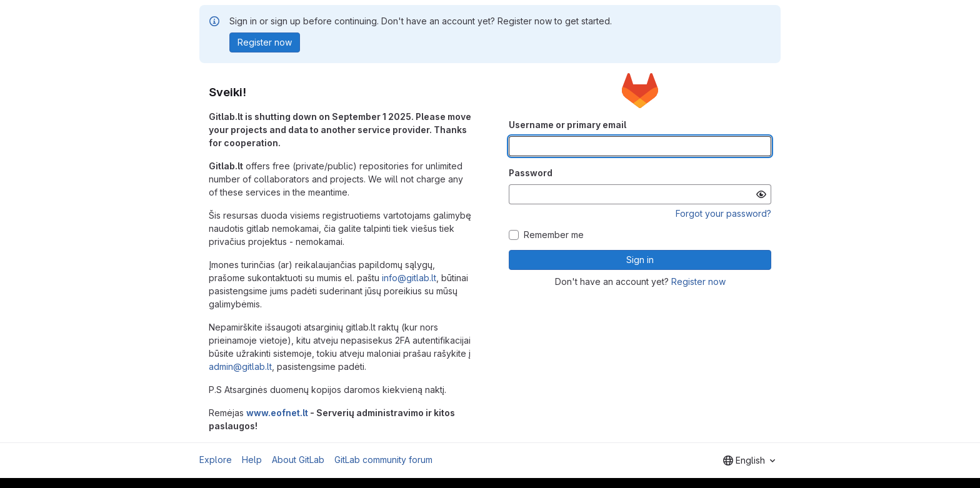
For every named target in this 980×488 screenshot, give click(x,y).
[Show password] (761, 194)
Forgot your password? (723, 213)
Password (531, 173)
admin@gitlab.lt (240, 366)
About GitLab (298, 460)
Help (252, 460)
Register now (698, 281)
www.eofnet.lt (277, 413)
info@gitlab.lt (409, 278)
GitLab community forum (383, 460)
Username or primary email (567, 125)
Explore (216, 460)
